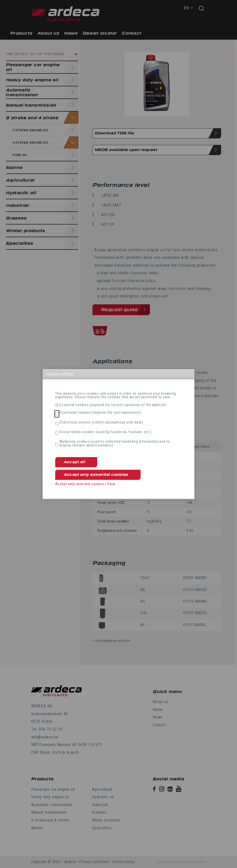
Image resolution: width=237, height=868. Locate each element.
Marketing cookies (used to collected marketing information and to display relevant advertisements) (115, 444)
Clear (111, 484)
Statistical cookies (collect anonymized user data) (101, 423)
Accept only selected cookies (80, 484)
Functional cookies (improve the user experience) (100, 413)
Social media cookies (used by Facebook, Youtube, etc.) (106, 432)
